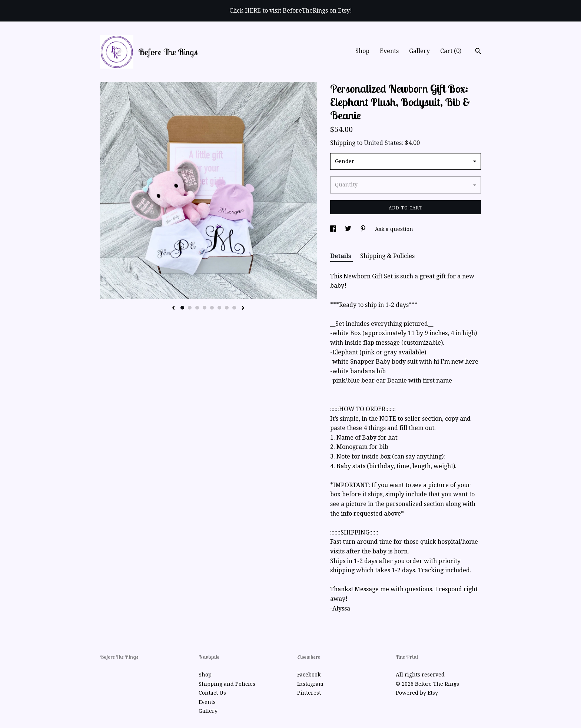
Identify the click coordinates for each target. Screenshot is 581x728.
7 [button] (227, 308)
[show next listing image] (243, 308)
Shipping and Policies (227, 684)
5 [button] (212, 308)
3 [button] (197, 308)
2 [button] (190, 308)
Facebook (309, 675)
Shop (362, 51)
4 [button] (205, 308)
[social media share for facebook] (334, 229)
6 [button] (219, 308)
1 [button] (182, 308)
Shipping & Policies (387, 256)
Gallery (419, 51)
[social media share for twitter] (349, 229)
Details (341, 256)
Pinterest (309, 693)
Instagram (310, 684)
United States (383, 143)
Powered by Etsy (417, 693)
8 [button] (234, 308)
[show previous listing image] (173, 308)
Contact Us (212, 693)
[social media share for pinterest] (364, 229)
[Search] (478, 52)
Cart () (451, 51)
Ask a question (394, 229)
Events (389, 51)
